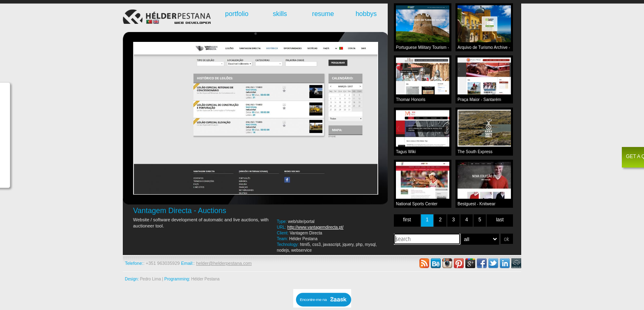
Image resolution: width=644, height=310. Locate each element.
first (407, 220)
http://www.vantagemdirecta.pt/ (316, 227)
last (500, 220)
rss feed (424, 263)
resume (323, 14)
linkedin (505, 263)
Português (149, 22)
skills (280, 14)
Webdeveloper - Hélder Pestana (168, 18)
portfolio (237, 14)
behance (436, 263)
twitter (493, 263)
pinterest (459, 263)
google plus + (470, 263)
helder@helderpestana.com (224, 263)
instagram (447, 263)
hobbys (366, 14)
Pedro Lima (151, 279)
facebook (482, 263)
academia (516, 263)
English (156, 22)
